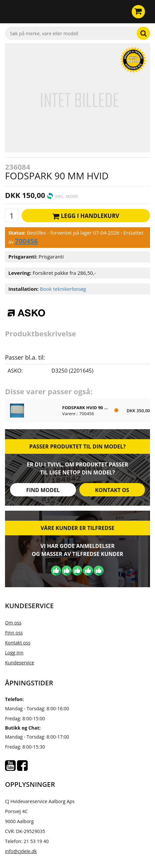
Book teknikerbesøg (63, 289)
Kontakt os (112, 490)
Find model (43, 490)
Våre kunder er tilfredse (78, 528)
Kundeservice (20, 663)
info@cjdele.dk (21, 851)
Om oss (13, 623)
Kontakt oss (18, 643)
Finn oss (14, 633)
